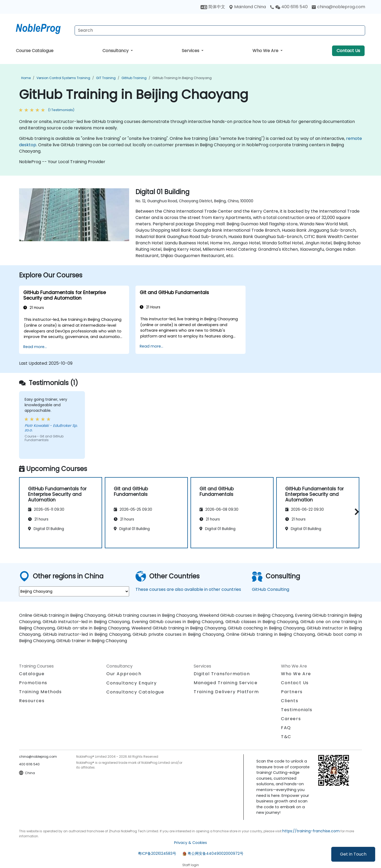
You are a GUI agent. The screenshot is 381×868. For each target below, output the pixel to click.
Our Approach (124, 674)
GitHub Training (134, 78)
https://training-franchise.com (311, 831)
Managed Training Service (226, 683)
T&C (286, 737)
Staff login (191, 865)
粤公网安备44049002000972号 (216, 853)
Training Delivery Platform (226, 692)
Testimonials (297, 710)
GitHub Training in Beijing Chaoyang (182, 78)
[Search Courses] (220, 30)
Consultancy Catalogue (135, 692)
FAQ (286, 728)
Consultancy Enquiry (131, 683)
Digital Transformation (222, 674)
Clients (290, 701)
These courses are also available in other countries (188, 589)
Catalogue (32, 674)
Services (191, 51)
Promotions (33, 683)
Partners (292, 692)
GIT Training (106, 78)
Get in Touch (353, 854)
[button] (355, 512)
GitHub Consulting (271, 589)
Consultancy (116, 51)
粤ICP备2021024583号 (157, 853)
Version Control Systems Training (63, 78)
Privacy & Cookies (190, 843)
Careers (291, 719)
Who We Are (266, 51)
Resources (32, 701)
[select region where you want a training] (74, 591)
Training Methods (40, 692)
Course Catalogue (35, 51)
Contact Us (348, 51)
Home (26, 78)
